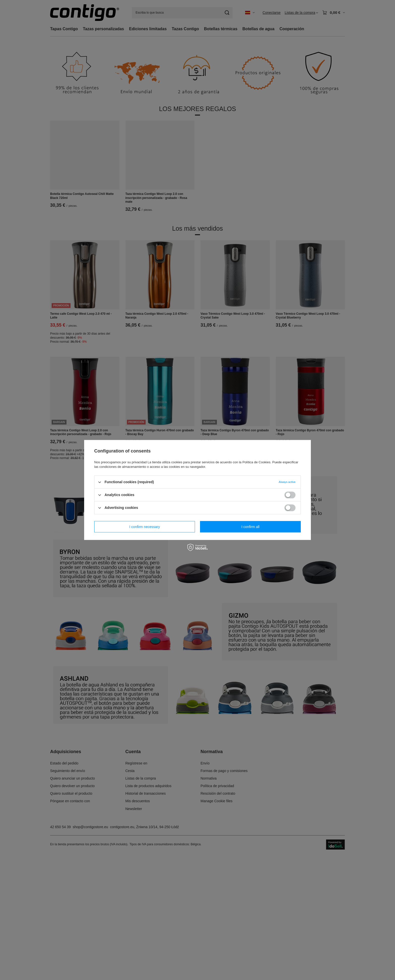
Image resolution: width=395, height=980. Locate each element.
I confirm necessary (144, 527)
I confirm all (250, 527)
